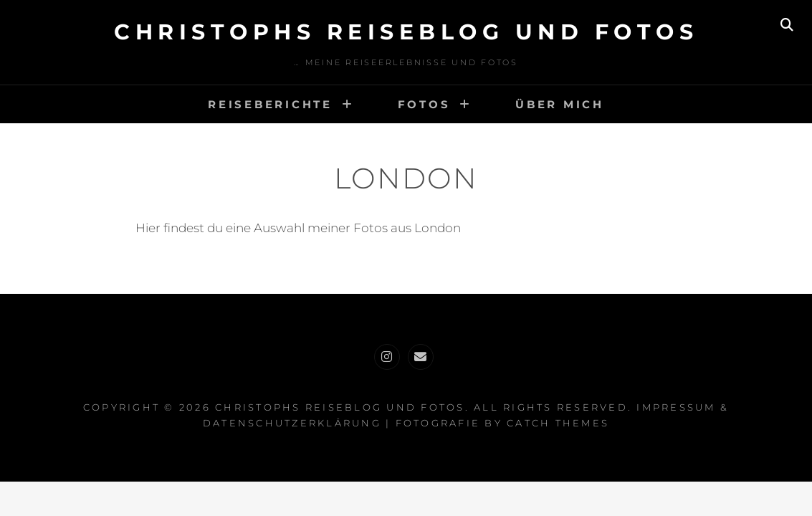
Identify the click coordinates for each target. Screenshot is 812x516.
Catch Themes (558, 423)
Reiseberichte (270, 104)
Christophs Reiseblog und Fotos (406, 32)
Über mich (560, 104)
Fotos (424, 104)
